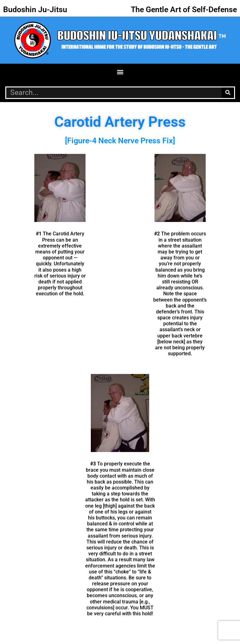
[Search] (228, 93)
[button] (120, 72)
